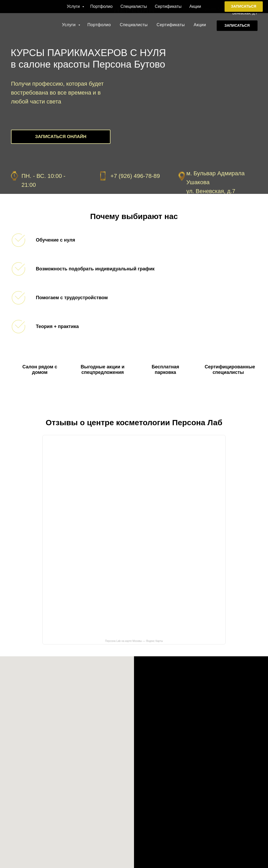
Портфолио (99, 25)
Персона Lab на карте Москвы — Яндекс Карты (134, 641)
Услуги (69, 25)
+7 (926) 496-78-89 (242, 5)
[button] (237, 26)
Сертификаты (171, 25)
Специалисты (134, 25)
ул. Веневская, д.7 (211, 191)
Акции (200, 25)
